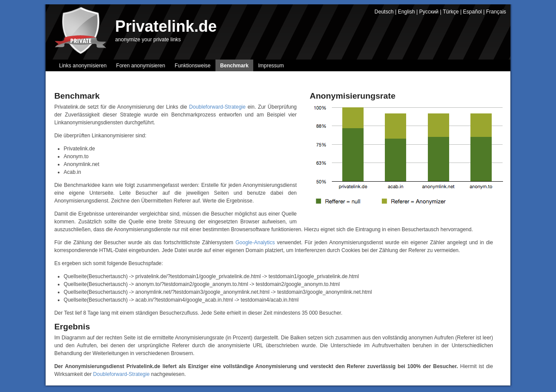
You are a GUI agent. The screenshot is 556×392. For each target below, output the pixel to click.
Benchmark (234, 66)
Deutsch (384, 12)
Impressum (271, 66)
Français (496, 12)
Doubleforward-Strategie (217, 107)
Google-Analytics (255, 243)
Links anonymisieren (83, 66)
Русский (429, 12)
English (406, 12)
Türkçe (451, 12)
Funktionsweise (193, 66)
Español (472, 12)
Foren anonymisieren (141, 66)
